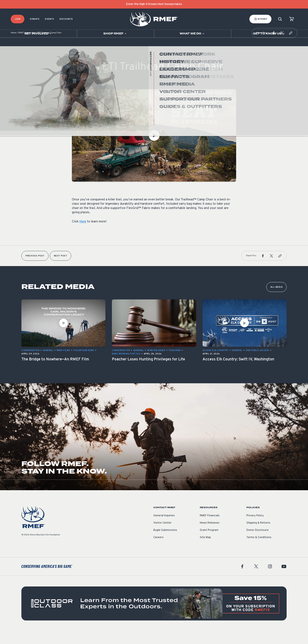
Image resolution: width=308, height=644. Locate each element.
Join (18, 19)
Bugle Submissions (165, 543)
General (77, 90)
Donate (35, 19)
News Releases (210, 536)
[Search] (280, 19)
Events (49, 19)
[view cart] (292, 19)
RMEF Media (24, 46)
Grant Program (209, 543)
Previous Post (35, 269)
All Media (277, 300)
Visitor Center (162, 536)
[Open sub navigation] (38, 34)
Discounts (66, 19)
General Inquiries (164, 529)
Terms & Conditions (259, 550)
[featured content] (154, 616)
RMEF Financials (210, 529)
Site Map (205, 550)
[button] (274, 46)
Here (83, 235)
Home (13, 46)
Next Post (61, 269)
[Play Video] (154, 148)
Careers (158, 550)
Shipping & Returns (258, 536)
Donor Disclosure (258, 543)
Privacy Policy (255, 529)
